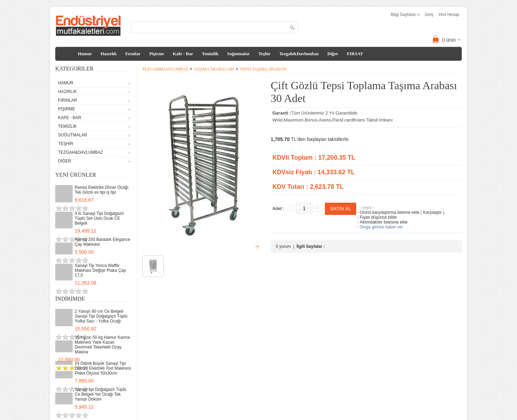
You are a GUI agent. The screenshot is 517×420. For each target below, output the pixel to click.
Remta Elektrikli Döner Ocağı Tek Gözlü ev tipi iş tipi (102, 190)
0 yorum (283, 246)
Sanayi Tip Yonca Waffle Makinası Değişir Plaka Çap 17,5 (100, 270)
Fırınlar (133, 54)
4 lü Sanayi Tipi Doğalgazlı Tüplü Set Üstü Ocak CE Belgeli (99, 218)
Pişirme (157, 54)
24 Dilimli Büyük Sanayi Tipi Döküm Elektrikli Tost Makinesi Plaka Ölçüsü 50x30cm (103, 368)
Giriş (429, 15)
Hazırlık (108, 54)
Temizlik (210, 54)
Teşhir (265, 54)
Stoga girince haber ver (379, 227)
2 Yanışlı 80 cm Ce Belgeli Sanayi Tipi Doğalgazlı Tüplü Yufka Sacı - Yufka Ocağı (101, 316)
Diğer (333, 54)
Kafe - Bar (183, 54)
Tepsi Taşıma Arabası (263, 69)
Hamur (85, 54)
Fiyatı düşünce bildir (376, 217)
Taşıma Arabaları (214, 69)
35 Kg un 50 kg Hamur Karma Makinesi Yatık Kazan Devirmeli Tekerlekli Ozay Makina (102, 345)
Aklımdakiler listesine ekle (382, 222)
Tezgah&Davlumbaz (299, 54)
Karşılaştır (433, 212)
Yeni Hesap (449, 15)
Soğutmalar (239, 54)
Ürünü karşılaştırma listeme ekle (388, 212)
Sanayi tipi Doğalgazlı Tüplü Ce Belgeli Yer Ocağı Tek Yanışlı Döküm (101, 394)
